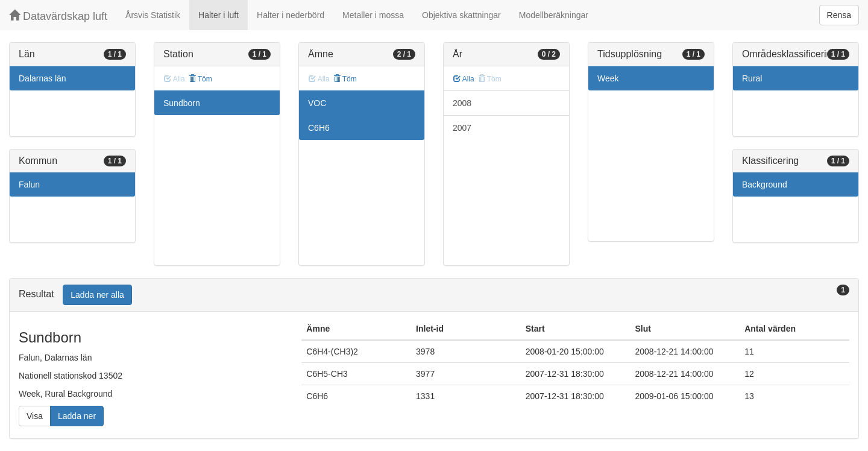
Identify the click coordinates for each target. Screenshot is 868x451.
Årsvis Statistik (153, 15)
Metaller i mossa (373, 15)
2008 (462, 103)
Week (608, 78)
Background (765, 184)
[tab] (434, 295)
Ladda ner (77, 416)
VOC (317, 103)
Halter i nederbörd (291, 15)
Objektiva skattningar (461, 15)
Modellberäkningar (554, 15)
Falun (29, 184)
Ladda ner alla (97, 295)
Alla (464, 79)
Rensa (839, 15)
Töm (200, 79)
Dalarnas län (42, 78)
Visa (35, 416)
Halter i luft (219, 15)
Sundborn (182, 103)
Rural (752, 78)
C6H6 (319, 128)
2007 (462, 128)
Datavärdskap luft (58, 16)
